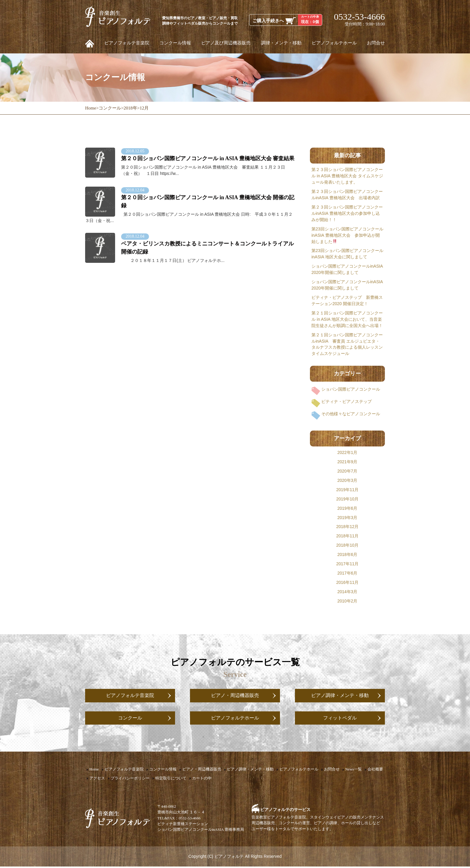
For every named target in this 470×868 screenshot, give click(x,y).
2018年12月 (348, 527)
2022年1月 (348, 452)
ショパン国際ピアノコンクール (351, 389)
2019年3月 (348, 518)
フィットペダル (340, 719)
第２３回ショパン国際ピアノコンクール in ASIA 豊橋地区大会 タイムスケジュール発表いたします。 (347, 176)
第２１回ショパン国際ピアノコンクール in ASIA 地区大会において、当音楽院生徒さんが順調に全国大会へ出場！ (347, 319)
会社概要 (375, 771)
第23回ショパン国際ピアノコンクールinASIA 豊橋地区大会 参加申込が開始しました (347, 235)
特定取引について (171, 779)
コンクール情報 (175, 43)
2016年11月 (348, 582)
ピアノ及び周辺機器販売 (226, 43)
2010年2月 (348, 601)
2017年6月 (348, 573)
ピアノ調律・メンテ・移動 (340, 696)
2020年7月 (348, 471)
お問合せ (376, 43)
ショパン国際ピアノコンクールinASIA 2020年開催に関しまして (347, 269)
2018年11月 (348, 536)
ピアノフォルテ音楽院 (127, 43)
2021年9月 (348, 462)
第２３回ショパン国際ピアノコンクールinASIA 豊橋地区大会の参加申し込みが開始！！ (347, 213)
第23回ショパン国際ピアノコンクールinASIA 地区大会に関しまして (347, 254)
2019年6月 (348, 508)
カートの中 (202, 779)
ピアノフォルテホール (334, 43)
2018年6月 (348, 554)
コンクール (130, 719)
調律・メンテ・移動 (281, 43)
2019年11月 (348, 490)
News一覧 (354, 771)
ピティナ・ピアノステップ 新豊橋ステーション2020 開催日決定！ (347, 300)
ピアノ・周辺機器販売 (235, 696)
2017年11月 (348, 564)
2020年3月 (348, 480)
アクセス (97, 779)
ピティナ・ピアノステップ (347, 401)
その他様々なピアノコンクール (351, 414)
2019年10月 (348, 499)
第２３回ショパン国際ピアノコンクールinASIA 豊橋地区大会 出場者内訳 (347, 195)
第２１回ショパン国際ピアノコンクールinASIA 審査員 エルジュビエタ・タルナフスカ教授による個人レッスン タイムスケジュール (347, 344)
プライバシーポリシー (130, 779)
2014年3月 (348, 592)
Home (94, 771)
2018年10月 (348, 545)
